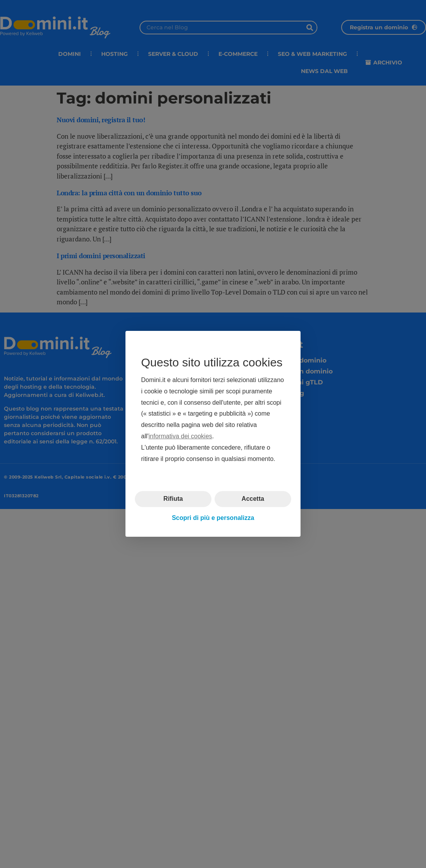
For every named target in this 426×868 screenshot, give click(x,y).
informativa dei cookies (180, 436)
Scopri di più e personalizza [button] (213, 518)
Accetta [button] (253, 499)
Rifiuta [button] (173, 499)
